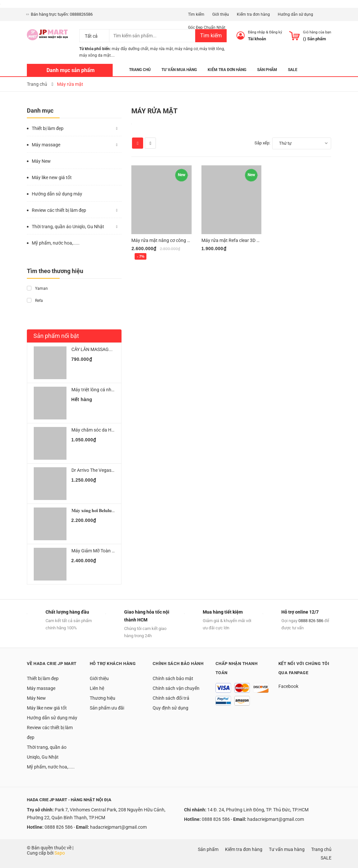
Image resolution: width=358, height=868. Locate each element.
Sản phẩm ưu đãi (107, 708)
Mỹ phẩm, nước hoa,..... (56, 243)
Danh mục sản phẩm (71, 70)
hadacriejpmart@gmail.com (118, 827)
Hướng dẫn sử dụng (295, 14)
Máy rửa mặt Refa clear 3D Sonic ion (238, 240)
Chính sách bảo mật (173, 678)
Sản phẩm (208, 849)
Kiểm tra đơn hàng (253, 14)
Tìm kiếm (196, 14)
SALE (326, 858)
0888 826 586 (311, 621)
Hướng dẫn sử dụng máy (57, 194)
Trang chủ (321, 849)
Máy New (41, 161)
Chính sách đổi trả (171, 698)
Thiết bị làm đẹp (48, 128)
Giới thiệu (221, 14)
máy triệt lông (212, 49)
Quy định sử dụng (170, 708)
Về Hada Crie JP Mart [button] (52, 664)
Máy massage (46, 145)
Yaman (37, 288)
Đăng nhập (256, 32)
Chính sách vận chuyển (176, 688)
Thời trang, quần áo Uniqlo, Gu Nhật (68, 227)
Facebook (288, 686)
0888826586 (81, 14)
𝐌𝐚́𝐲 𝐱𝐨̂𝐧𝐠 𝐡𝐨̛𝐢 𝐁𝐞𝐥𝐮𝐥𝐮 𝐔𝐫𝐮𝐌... (100, 510)
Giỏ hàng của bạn (317, 32)
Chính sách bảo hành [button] (178, 664)
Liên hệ (97, 688)
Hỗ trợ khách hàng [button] (113, 664)
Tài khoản (257, 39)
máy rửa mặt (161, 49)
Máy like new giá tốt (52, 177)
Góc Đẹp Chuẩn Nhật (207, 28)
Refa (35, 300)
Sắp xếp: (262, 143)
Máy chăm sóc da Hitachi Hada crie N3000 (114, 430)
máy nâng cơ (186, 49)
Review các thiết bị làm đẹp (59, 210)
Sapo (60, 853)
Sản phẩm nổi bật (56, 336)
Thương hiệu (103, 698)
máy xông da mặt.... (97, 55)
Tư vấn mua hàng (287, 849)
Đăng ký (276, 32)
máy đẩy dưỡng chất (130, 49)
